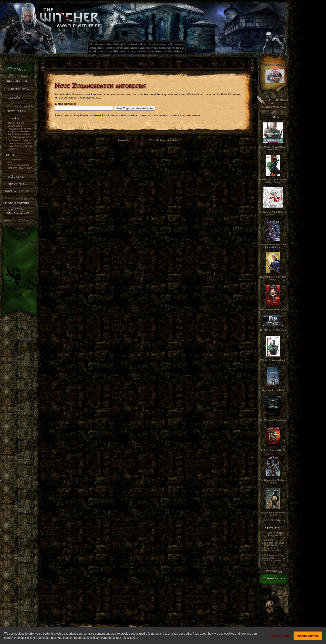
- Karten (11, 149)
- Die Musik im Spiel (17, 140)
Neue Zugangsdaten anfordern (135, 108)
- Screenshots (14, 159)
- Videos (11, 162)
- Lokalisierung (14, 126)
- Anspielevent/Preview (19, 129)
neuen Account (181, 115)
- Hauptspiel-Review (17, 132)
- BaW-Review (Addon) (19, 146)
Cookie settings (279, 636)
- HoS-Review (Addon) (19, 137)
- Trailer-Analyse (15, 123)
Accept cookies (308, 636)
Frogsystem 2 (137, 140)
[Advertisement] (151, 49)
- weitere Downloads (18, 165)
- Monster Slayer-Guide (19, 168)
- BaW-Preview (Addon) (19, 143)
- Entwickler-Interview (18, 135)
